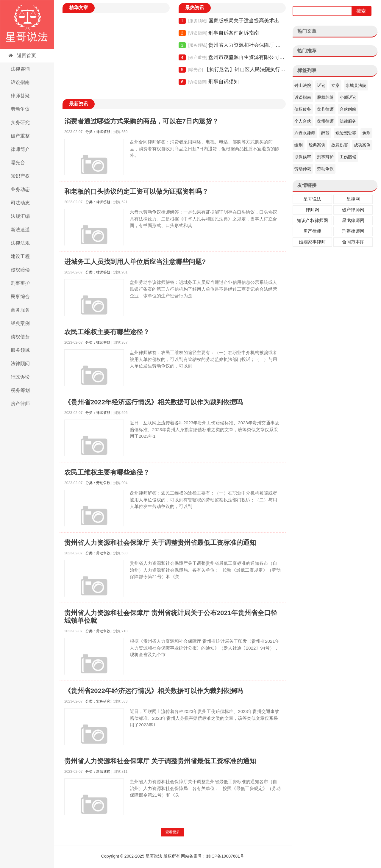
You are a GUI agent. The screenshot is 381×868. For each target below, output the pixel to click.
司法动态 (20, 203)
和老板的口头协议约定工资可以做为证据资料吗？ (136, 191)
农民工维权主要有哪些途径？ (107, 332)
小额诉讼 (348, 97)
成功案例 (362, 145)
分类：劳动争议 (98, 483)
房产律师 (20, 404)
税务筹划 (20, 390)
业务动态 (20, 189)
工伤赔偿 (348, 157)
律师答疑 (20, 96)
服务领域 (20, 350)
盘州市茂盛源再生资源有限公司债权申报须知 (232, 57)
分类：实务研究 (98, 701)
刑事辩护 (20, 283)
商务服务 (20, 310)
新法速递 (20, 230)
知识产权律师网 (312, 220)
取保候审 (303, 157)
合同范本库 (353, 242)
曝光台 (18, 163)
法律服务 (348, 121)
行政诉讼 (20, 377)
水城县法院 (356, 85)
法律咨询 (20, 69)
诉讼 (321, 85)
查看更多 (173, 832)
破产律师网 (353, 210)
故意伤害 (340, 145)
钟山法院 (303, 85)
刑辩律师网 (353, 231)
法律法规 (20, 243)
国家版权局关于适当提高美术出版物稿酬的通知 (232, 21)
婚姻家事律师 (312, 242)
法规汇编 (20, 216)
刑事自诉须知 (209, 82)
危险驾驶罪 (346, 133)
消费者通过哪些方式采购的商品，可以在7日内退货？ (141, 121)
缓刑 (299, 145)
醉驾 (325, 133)
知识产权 (20, 176)
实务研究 (20, 122)
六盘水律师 (305, 133)
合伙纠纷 (348, 109)
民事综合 (20, 297)
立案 (335, 85)
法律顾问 (20, 363)
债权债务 (20, 337)
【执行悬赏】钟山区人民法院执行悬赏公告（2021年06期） (232, 70)
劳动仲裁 (303, 169)
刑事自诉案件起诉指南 (219, 33)
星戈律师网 (353, 220)
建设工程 (20, 256)
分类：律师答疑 (98, 132)
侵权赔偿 (20, 270)
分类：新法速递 (98, 772)
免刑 (366, 133)
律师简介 (20, 149)
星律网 (353, 199)
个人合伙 (303, 121)
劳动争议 (20, 109)
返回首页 (22, 55)
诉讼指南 (20, 82)
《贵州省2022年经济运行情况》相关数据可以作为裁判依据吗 (153, 402)
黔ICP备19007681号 (225, 856)
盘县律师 (325, 109)
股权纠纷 (325, 97)
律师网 (312, 210)
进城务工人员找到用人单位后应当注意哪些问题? (135, 262)
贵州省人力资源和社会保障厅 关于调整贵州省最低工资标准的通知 (232, 45)
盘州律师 (325, 121)
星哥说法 (312, 199)
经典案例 (20, 323)
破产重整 (20, 136)
